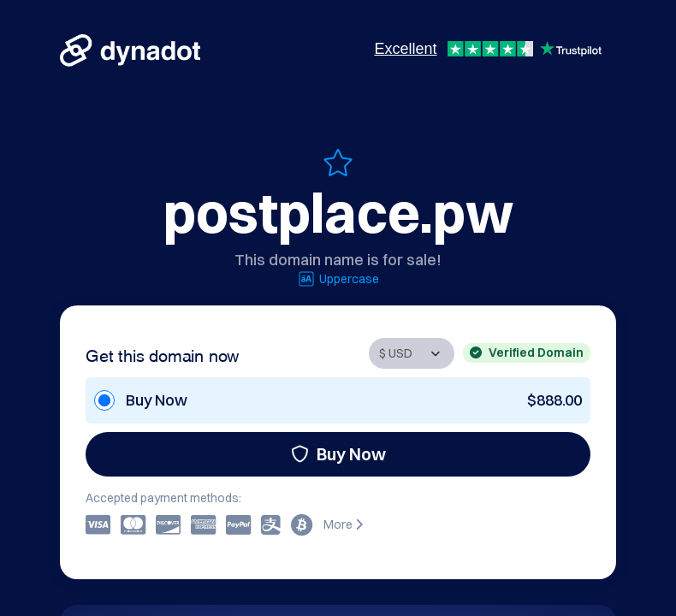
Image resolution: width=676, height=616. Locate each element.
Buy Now (338, 454)
